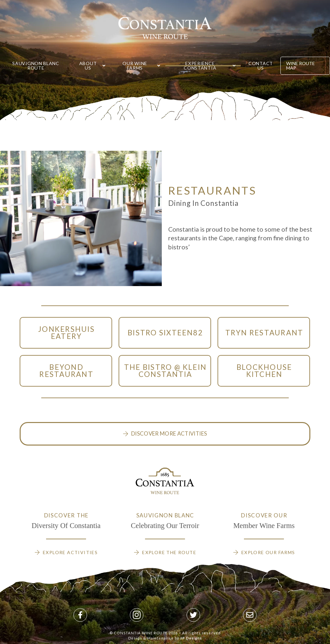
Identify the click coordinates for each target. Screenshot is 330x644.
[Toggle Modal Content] (66, 333)
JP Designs (191, 638)
